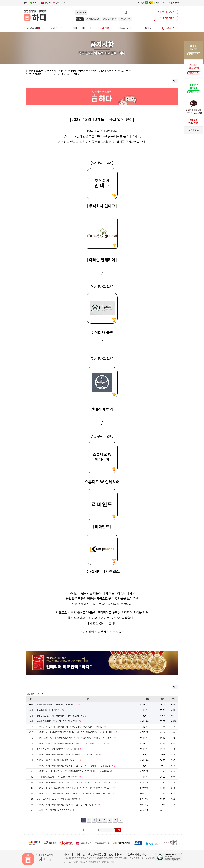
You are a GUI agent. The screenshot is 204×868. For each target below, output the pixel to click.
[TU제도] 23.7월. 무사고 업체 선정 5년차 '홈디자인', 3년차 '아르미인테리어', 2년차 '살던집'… (75, 766)
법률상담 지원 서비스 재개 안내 (49, 710)
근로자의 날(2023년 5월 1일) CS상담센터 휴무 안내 (58, 777)
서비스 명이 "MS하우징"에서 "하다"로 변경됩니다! (57, 704)
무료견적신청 (102, 28)
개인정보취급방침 (97, 854)
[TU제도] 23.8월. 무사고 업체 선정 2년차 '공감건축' (58, 760)
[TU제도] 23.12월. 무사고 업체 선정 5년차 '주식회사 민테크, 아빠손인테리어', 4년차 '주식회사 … (76, 732)
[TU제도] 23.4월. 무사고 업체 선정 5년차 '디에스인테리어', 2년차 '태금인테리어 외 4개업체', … (75, 782)
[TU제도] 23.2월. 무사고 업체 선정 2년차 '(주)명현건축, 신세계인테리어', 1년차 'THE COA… (74, 793)
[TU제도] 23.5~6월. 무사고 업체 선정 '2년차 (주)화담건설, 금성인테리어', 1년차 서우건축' (73, 771)
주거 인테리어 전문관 (166, 12)
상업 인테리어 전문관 (166, 18)
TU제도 (148, 28)
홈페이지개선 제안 (137, 854)
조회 (173, 699)
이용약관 (80, 854)
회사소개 (68, 854)
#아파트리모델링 (93, 19)
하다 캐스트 (56, 28)
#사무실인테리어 (109, 19)
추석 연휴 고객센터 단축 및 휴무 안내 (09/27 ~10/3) (58, 749)
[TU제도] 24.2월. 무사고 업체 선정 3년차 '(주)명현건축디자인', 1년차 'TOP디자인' (70, 727)
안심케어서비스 (117, 854)
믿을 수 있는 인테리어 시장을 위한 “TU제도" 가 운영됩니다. (60, 716)
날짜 (163, 699)
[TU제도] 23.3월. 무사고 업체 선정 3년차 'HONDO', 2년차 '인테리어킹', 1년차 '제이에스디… (75, 788)
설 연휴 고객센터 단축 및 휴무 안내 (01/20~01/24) (57, 799)
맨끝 (120, 820)
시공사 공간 (125, 28)
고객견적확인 (174, 3)
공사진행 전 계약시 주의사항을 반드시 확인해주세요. (58, 721)
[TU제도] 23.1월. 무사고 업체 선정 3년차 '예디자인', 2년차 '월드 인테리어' (67, 805)
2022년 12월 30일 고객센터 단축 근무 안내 (54, 810)
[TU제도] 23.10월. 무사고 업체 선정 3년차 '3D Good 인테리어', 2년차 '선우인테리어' (72, 743)
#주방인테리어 (125, 19)
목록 (175, 81)
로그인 (141, 3)
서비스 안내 (79, 28)
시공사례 (34, 28)
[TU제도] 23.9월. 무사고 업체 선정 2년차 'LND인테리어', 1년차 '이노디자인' (68, 755)
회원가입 (160, 3)
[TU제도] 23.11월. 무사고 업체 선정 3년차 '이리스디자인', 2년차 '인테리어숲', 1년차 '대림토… (75, 738)
